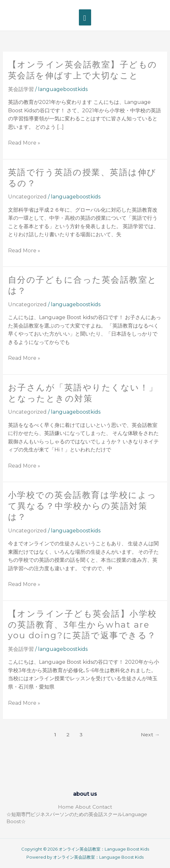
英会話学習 (21, 89)
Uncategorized (27, 197)
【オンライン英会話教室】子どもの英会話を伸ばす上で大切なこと (83, 70)
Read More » (24, 143)
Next (150, 735)
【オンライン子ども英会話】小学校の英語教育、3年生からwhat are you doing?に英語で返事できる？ (83, 625)
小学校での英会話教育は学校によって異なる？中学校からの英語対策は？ (82, 506)
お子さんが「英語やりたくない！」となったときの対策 (83, 393)
